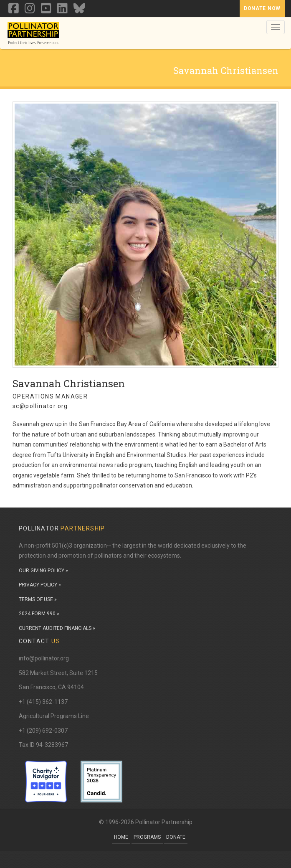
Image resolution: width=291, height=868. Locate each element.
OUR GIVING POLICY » (43, 571)
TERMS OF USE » (38, 599)
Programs (147, 837)
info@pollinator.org (44, 658)
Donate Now (262, 8)
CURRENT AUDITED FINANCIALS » (57, 628)
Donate (176, 837)
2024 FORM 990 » (39, 614)
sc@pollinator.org (40, 406)
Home (121, 837)
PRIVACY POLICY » (40, 585)
